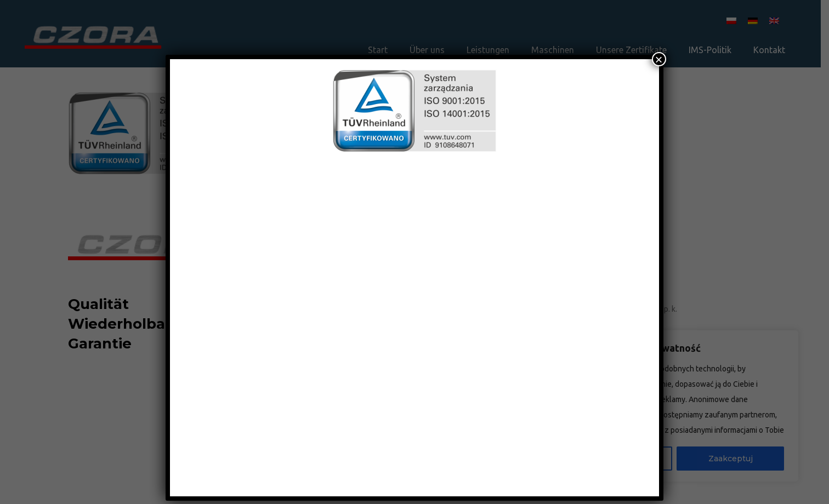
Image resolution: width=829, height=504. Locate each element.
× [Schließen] (659, 59)
